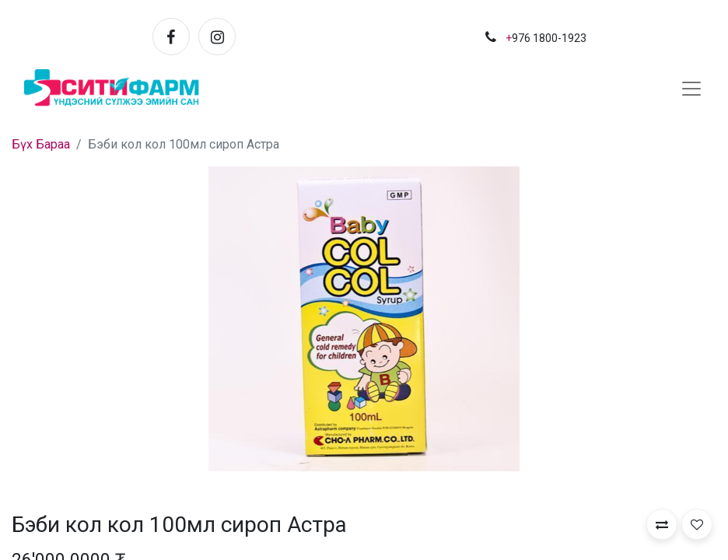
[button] (662, 524)
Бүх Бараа (41, 144)
